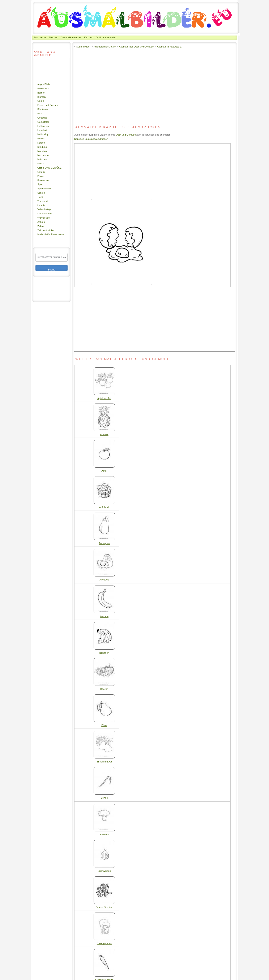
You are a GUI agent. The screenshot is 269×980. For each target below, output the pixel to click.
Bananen (104, 653)
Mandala (42, 151)
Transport (43, 201)
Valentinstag (44, 209)
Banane (104, 616)
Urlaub (41, 205)
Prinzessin (43, 180)
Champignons (104, 943)
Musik (40, 163)
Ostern (41, 172)
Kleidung (42, 147)
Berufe (41, 93)
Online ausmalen (106, 37)
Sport (40, 184)
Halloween (43, 126)
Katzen (41, 143)
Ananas (104, 434)
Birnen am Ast (104, 762)
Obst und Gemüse (49, 168)
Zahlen (41, 222)
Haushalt (42, 130)
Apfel (104, 471)
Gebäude (42, 118)
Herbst (41, 138)
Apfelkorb (104, 507)
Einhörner (43, 109)
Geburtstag (43, 122)
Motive (53, 37)
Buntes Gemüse (104, 907)
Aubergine (104, 543)
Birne (104, 725)
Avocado (104, 580)
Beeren (104, 689)
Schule (41, 193)
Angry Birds (44, 84)
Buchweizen (104, 871)
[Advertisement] (46, 70)
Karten (88, 37)
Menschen (43, 155)
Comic (41, 101)
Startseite (40, 37)
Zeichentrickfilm (46, 230)
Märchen (42, 159)
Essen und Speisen (48, 105)
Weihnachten (44, 213)
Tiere (40, 197)
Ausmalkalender (71, 37)
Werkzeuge (44, 218)
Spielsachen (44, 188)
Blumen (42, 97)
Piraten (41, 176)
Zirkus (41, 226)
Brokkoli (104, 834)
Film (40, 113)
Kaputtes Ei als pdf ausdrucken (91, 139)
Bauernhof (43, 88)
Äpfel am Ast (104, 398)
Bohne (104, 798)
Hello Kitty (43, 134)
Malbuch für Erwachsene (51, 234)
